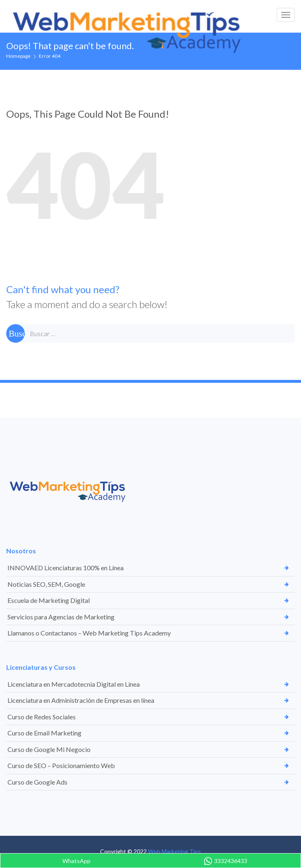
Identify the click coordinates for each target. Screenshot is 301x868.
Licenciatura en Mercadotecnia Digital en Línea (74, 684)
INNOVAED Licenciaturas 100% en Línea (66, 568)
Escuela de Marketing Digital (49, 600)
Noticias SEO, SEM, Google (46, 584)
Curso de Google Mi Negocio (49, 749)
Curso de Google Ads (37, 782)
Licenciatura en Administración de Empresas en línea (81, 700)
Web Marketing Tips (174, 851)
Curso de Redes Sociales (42, 717)
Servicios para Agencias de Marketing (61, 617)
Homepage (18, 56)
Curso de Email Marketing (44, 733)
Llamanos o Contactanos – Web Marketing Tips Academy (89, 633)
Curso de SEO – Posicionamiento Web (61, 765)
